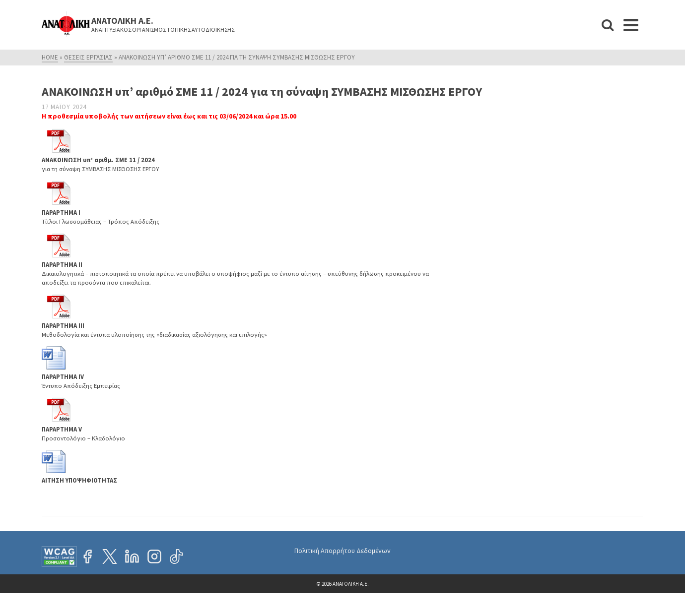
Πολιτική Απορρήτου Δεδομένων (342, 551)
